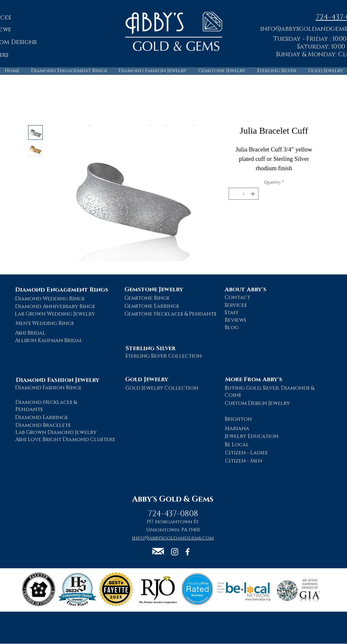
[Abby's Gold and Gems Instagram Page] (175, 552)
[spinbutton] (244, 194)
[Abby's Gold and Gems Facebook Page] (188, 552)
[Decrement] (234, 194)
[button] (158, 551)
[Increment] (253, 194)
